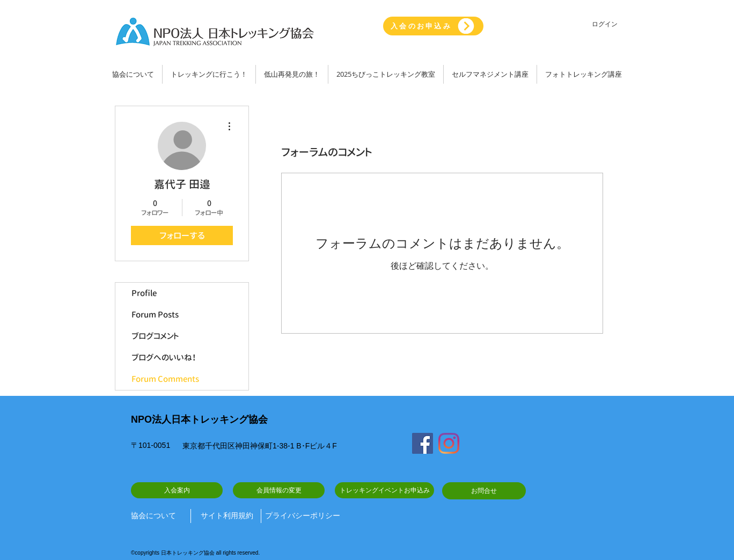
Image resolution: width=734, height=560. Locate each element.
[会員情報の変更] (279, 490)
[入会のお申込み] (433, 26)
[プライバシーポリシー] (303, 516)
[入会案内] (177, 490)
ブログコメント (155, 336)
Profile (144, 293)
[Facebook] (423, 443)
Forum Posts (155, 315)
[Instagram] (449, 443)
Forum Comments (165, 379)
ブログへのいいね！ (164, 358)
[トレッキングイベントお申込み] (384, 490)
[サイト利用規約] (227, 516)
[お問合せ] (484, 491)
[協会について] (157, 516)
